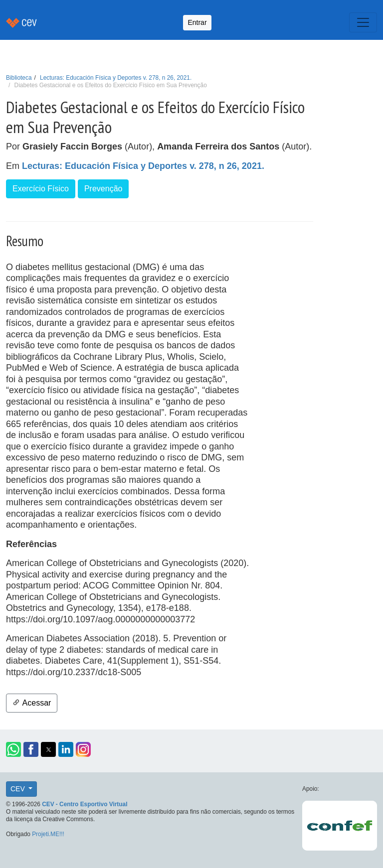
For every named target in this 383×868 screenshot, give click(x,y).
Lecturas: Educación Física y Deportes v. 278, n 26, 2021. (116, 78)
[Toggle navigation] (363, 22)
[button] (13, 749)
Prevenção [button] (103, 189)
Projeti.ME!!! (48, 834)
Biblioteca (19, 78)
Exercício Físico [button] (41, 189)
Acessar (32, 703)
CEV (19, 789)
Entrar (197, 22)
